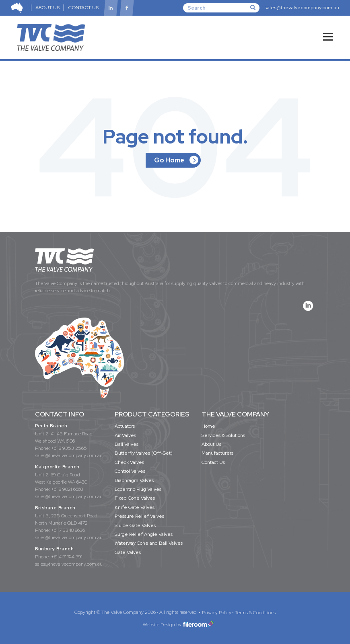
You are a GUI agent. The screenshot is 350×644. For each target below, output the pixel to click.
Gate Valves (128, 552)
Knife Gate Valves (135, 507)
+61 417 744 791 (67, 557)
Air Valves (125, 435)
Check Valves (129, 462)
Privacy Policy (217, 613)
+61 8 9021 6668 (67, 489)
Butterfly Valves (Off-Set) (144, 453)
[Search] (221, 8)
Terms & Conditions (255, 613)
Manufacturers (217, 453)
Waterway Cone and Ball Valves (149, 543)
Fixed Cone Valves (135, 498)
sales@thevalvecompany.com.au (302, 8)
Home (208, 426)
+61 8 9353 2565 (69, 448)
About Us (211, 444)
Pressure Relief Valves (139, 516)
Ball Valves (127, 444)
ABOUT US (47, 8)
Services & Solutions (223, 435)
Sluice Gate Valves (135, 525)
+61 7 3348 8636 (68, 530)
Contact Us (213, 462)
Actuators (125, 426)
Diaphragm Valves (134, 480)
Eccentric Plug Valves (138, 489)
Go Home (169, 160)
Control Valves (130, 471)
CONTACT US (83, 8)
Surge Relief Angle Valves (144, 534)
